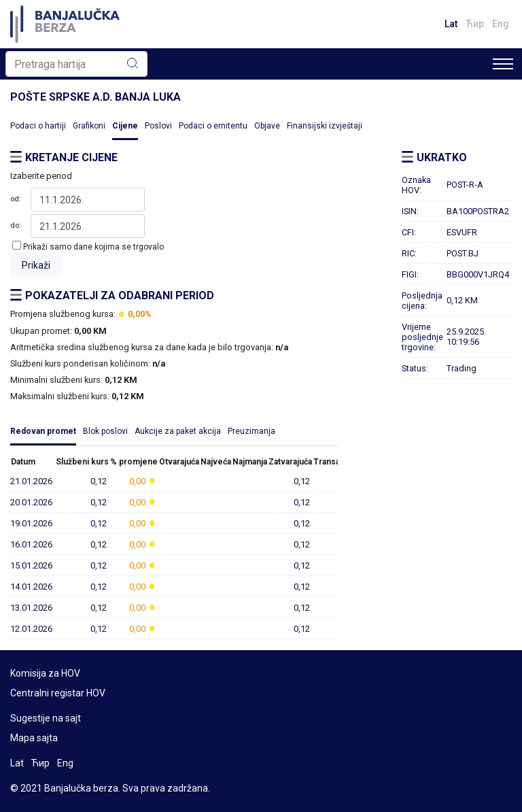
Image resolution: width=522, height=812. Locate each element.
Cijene (125, 126)
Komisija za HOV (45, 673)
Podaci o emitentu (213, 126)
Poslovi (158, 126)
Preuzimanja (251, 431)
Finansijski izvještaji (325, 126)
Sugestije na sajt (46, 718)
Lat (451, 24)
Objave (267, 126)
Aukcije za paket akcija (178, 431)
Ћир (475, 24)
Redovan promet (43, 431)
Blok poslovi (105, 431)
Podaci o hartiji (38, 126)
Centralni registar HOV (58, 693)
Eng (501, 24)
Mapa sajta (34, 738)
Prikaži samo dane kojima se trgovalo (93, 247)
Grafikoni (89, 126)
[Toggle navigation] (503, 64)
